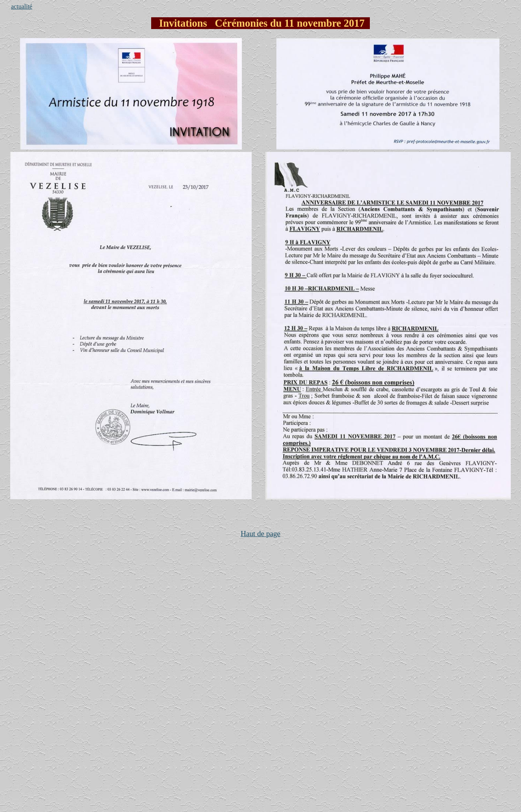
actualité (22, 6)
